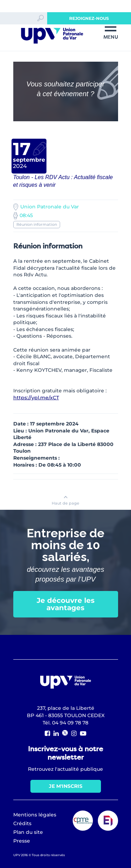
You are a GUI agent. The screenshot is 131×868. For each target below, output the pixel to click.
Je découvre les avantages (66, 604)
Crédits (22, 823)
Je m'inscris (66, 786)
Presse (22, 841)
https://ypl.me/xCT (36, 398)
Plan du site (28, 832)
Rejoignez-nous (89, 18)
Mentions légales (35, 815)
